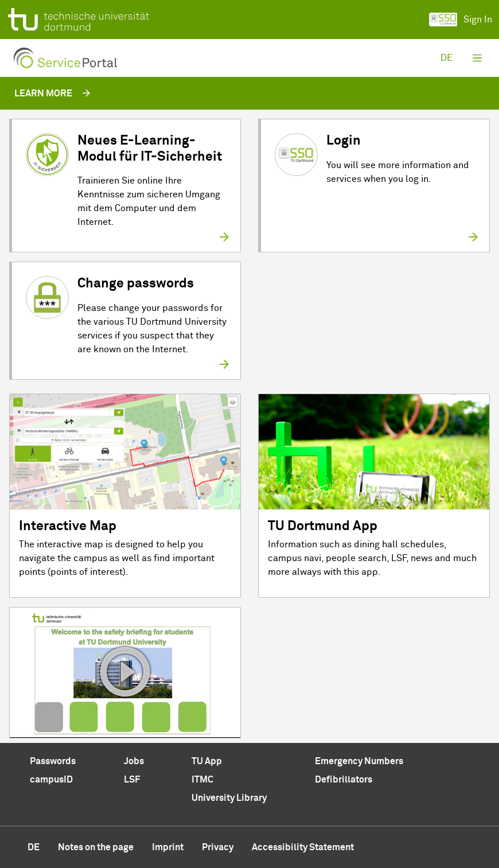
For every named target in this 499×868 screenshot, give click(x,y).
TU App (207, 761)
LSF (132, 780)
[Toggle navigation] (477, 58)
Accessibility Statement (303, 847)
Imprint (168, 847)
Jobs (134, 761)
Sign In (461, 20)
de (447, 58)
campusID (51, 780)
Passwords (53, 761)
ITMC (202, 780)
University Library (229, 798)
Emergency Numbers (359, 761)
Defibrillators (344, 780)
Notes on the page (96, 847)
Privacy (218, 847)
